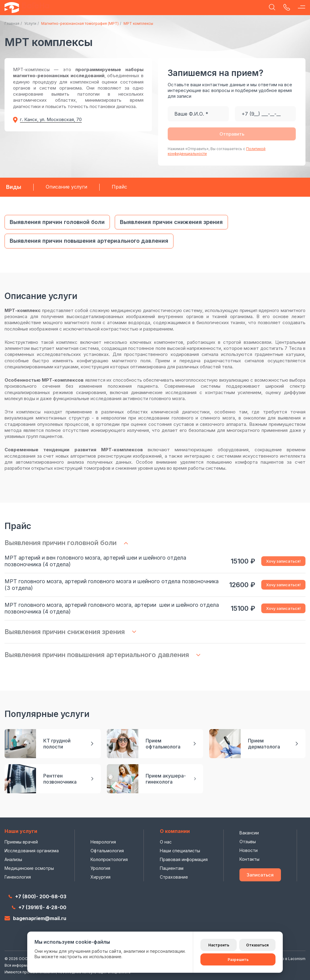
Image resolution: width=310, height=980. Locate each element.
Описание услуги (66, 187)
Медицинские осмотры (29, 868)
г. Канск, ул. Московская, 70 (51, 120)
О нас (166, 842)
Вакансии (249, 833)
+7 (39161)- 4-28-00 (39, 907)
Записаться (260, 875)
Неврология (103, 842)
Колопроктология (109, 859)
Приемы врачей (21, 842)
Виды (14, 187)
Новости (249, 850)
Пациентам (172, 868)
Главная (12, 23)
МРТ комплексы (138, 23)
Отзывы (248, 842)
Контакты (249, 859)
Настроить (219, 945)
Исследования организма (32, 851)
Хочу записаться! (283, 561)
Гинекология (18, 877)
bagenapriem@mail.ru (35, 918)
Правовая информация (184, 859)
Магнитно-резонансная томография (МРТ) (80, 23)
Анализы (13, 859)
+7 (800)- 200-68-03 (37, 896)
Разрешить (238, 960)
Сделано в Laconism (287, 959)
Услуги (30, 23)
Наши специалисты (180, 851)
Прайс (119, 187)
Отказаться (257, 945)
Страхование (174, 877)
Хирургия (101, 877)
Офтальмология (107, 851)
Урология (100, 868)
